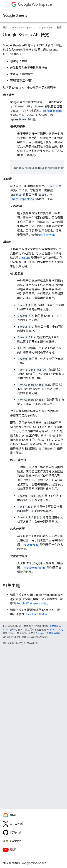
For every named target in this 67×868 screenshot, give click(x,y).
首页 (5, 28)
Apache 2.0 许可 (55, 630)
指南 (59, 28)
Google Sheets (15, 16)
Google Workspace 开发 (32, 603)
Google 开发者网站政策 (48, 633)
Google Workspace (22, 28)
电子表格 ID (48, 235)
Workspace (35, 4)
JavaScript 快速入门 (38, 614)
